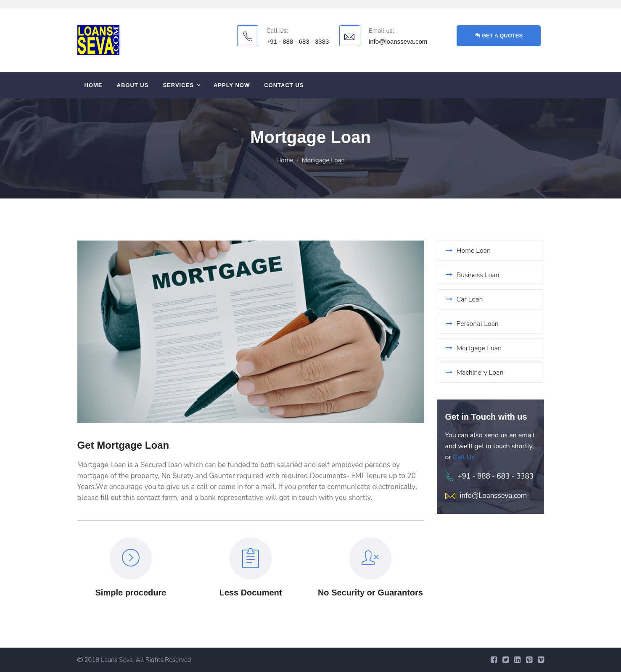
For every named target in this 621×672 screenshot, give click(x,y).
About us (133, 85)
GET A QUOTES (499, 36)
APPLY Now (232, 85)
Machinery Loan (475, 373)
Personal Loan (472, 324)
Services (178, 85)
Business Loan (473, 275)
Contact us (284, 85)
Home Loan (468, 251)
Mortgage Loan (474, 348)
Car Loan (464, 299)
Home (94, 85)
